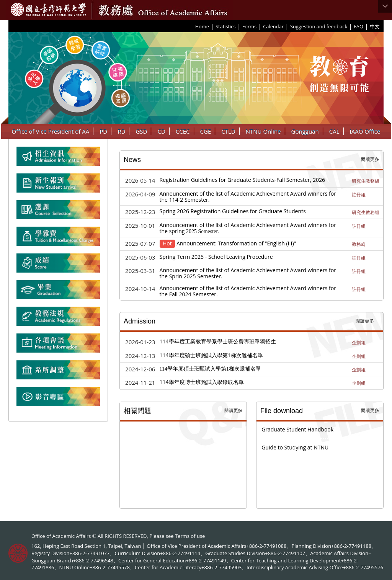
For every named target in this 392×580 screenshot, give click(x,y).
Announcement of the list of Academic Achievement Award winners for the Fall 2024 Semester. (248, 291)
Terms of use (190, 536)
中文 (375, 26)
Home (202, 26)
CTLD (228, 131)
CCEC (183, 131)
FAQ (359, 26)
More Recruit (365, 321)
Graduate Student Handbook (297, 429)
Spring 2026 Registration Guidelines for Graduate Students (233, 211)
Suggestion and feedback (319, 26)
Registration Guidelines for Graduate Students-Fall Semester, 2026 (243, 180)
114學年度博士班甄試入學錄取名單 (202, 382)
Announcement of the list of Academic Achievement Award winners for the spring (248, 228)
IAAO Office (365, 131)
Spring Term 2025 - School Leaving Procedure (216, 257)
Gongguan (305, 131)
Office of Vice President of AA (51, 131)
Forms (249, 26)
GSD (141, 131)
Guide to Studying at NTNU (295, 447)
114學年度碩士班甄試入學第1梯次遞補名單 (211, 355)
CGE (206, 131)
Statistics (226, 26)
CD (161, 131)
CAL (334, 131)
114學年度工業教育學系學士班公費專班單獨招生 (218, 341)
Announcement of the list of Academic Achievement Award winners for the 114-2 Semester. (248, 197)
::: (193, 26)
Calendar (273, 26)
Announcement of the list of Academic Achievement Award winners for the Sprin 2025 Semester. (248, 273)
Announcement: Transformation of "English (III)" (236, 243)
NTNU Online (263, 131)
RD (121, 131)
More (370, 160)
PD (103, 131)
